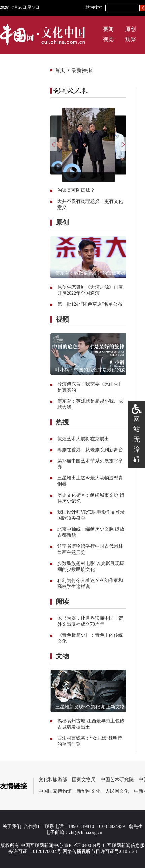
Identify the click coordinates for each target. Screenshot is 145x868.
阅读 (62, 601)
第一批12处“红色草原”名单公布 (90, 304)
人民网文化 (117, 791)
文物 (62, 656)
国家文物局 (84, 780)
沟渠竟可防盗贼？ (76, 190)
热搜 (62, 422)
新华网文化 (88, 791)
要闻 (108, 29)
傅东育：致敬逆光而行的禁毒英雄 (90, 273)
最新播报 (82, 70)
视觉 (108, 39)
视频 (62, 319)
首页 (60, 70)
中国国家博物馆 (55, 791)
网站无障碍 (137, 439)
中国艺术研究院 (117, 780)
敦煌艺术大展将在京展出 (83, 439)
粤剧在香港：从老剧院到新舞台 (90, 450)
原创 (131, 29)
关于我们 (12, 827)
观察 (131, 39)
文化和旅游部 (53, 780)
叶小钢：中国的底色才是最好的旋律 (93, 370)
